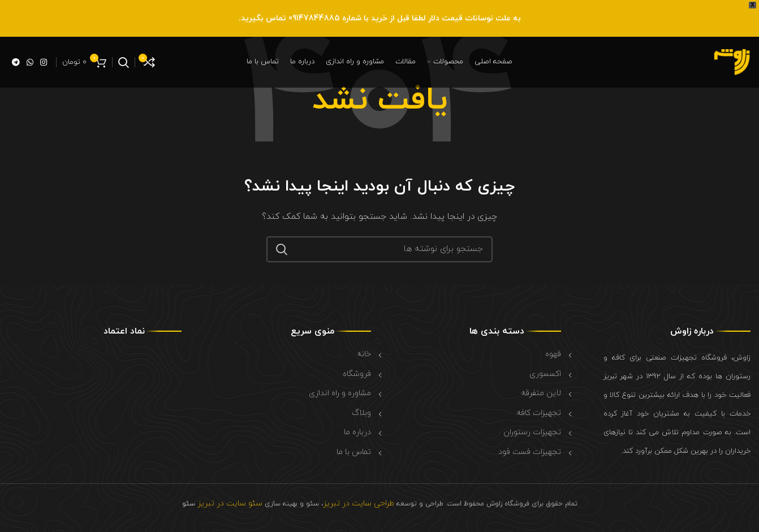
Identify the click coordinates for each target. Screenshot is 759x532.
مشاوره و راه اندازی (340, 393)
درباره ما (357, 432)
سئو (189, 504)
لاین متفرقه (541, 393)
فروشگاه (357, 374)
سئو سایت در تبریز (229, 503)
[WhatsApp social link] (30, 62)
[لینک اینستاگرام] (44, 62)
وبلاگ (361, 413)
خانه (364, 354)
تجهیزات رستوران (532, 432)
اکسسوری (545, 374)
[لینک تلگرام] (16, 62)
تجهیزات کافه (539, 413)
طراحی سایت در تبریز (359, 503)
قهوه (553, 354)
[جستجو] (124, 62)
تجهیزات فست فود (530, 452)
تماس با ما (354, 452)
